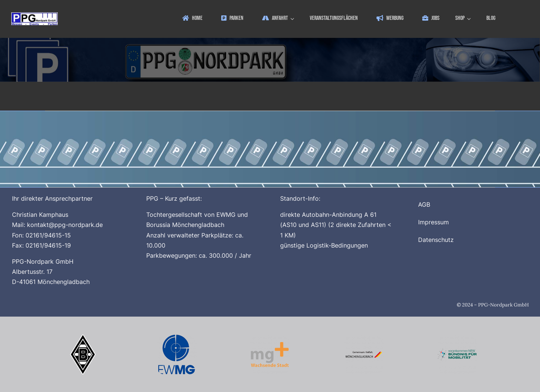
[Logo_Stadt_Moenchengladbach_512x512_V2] (364, 338)
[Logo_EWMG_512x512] (177, 338)
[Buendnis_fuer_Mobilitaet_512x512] (457, 338)
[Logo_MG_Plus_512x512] (270, 338)
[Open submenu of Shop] (470, 19)
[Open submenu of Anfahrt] (293, 19)
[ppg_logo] (34, 15)
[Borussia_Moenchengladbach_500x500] (83, 338)
